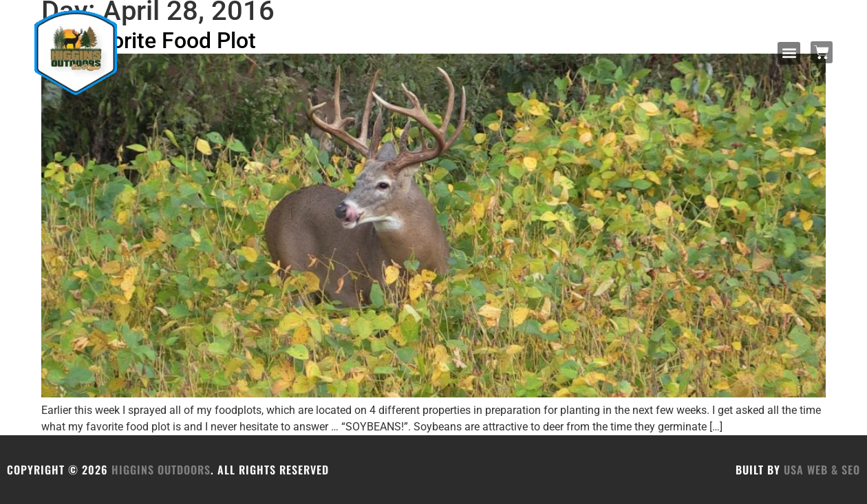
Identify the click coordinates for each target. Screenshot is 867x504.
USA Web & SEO (822, 470)
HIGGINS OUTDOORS (161, 470)
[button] (789, 53)
